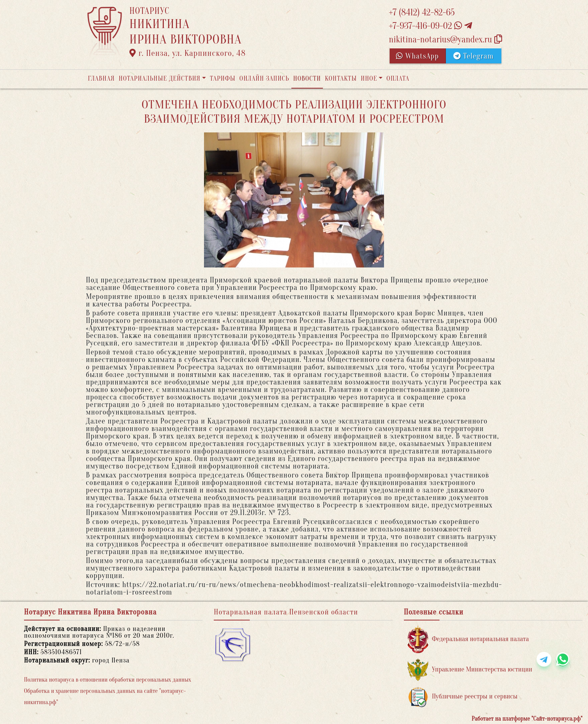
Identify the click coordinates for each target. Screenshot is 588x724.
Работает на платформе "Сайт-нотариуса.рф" (527, 719)
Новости (307, 79)
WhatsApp (417, 56)
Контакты (341, 79)
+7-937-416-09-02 (430, 26)
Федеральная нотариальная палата (468, 639)
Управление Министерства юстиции (470, 670)
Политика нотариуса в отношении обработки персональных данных (108, 680)
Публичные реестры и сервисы (463, 697)
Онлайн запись (264, 79)
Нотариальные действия (159, 79)
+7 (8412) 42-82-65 (422, 13)
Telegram (473, 56)
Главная (101, 79)
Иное (369, 79)
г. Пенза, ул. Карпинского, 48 (187, 53)
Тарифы (223, 79)
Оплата (398, 79)
